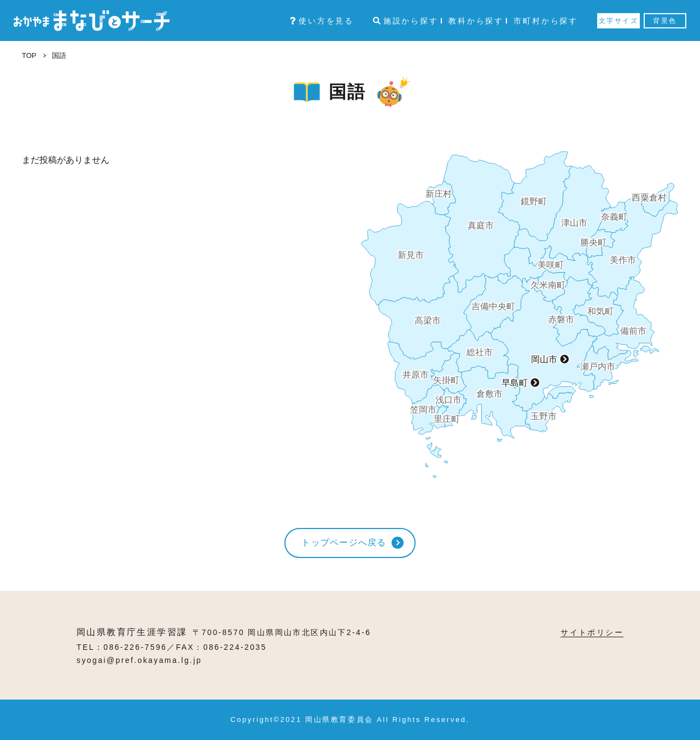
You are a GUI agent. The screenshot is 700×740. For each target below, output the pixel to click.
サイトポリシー (592, 632)
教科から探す (476, 21)
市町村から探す (546, 21)
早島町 (515, 383)
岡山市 (544, 359)
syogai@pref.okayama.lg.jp (139, 660)
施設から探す (406, 21)
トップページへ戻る (344, 542)
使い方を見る (322, 21)
